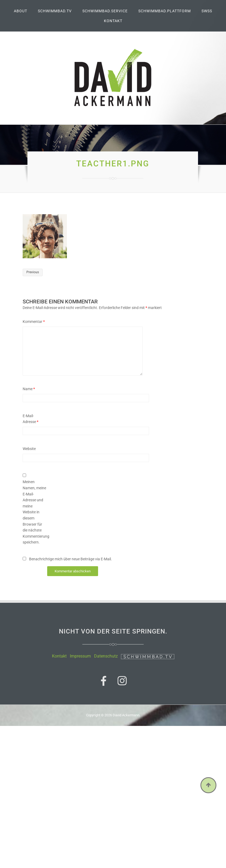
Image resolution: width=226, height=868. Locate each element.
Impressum (80, 656)
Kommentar (34, 322)
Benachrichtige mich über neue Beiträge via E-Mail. (70, 559)
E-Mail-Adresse (31, 419)
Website (29, 449)
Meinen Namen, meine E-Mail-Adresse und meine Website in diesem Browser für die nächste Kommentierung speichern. (34, 512)
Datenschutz (106, 656)
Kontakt (59, 656)
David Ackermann (126, 715)
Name (29, 389)
